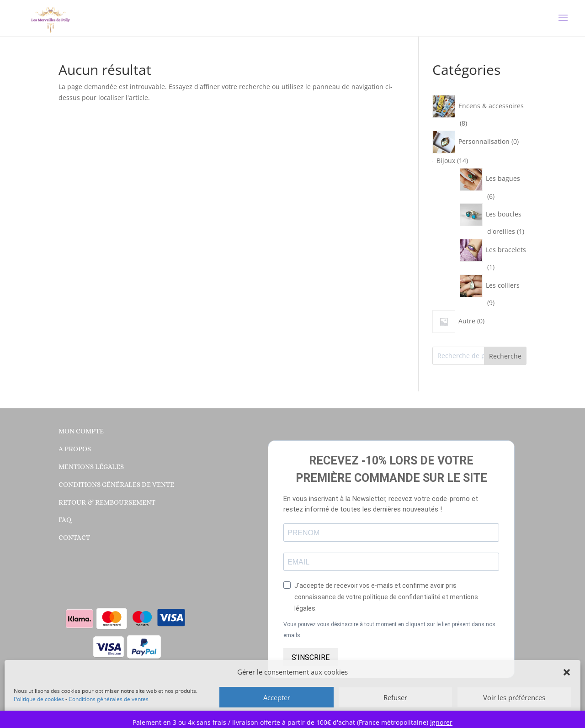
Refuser (395, 697)
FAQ (65, 520)
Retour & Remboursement (107, 502)
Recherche (505, 356)
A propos (75, 449)
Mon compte (81, 431)
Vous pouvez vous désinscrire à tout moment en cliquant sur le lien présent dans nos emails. (389, 630)
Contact (74, 538)
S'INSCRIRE (311, 657)
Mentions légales (91, 467)
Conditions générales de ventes (109, 699)
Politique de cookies (39, 699)
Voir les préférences (514, 697)
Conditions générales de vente (116, 485)
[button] (567, 672)
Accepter (277, 697)
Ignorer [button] (441, 722)
